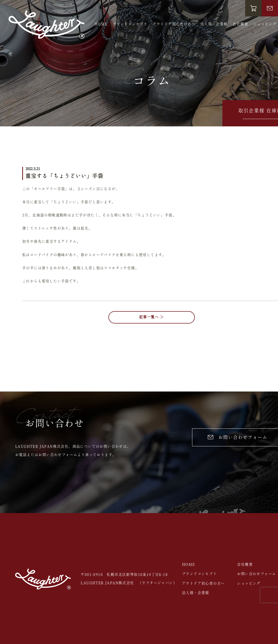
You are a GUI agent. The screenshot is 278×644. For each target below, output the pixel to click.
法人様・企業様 (214, 24)
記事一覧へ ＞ (152, 317)
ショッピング (265, 24)
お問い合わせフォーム (257, 574)
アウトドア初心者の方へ (174, 24)
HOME (101, 24)
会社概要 (240, 24)
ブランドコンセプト (130, 24)
